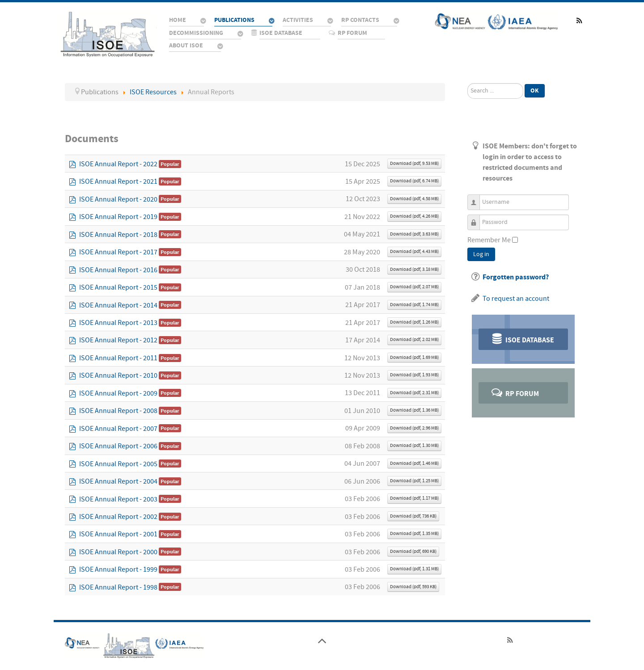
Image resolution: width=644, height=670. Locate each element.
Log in (481, 254)
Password (477, 218)
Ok (535, 91)
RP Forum (515, 392)
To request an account (516, 299)
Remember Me (489, 240)
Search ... (468, 83)
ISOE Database (522, 339)
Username (477, 198)
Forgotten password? (516, 277)
